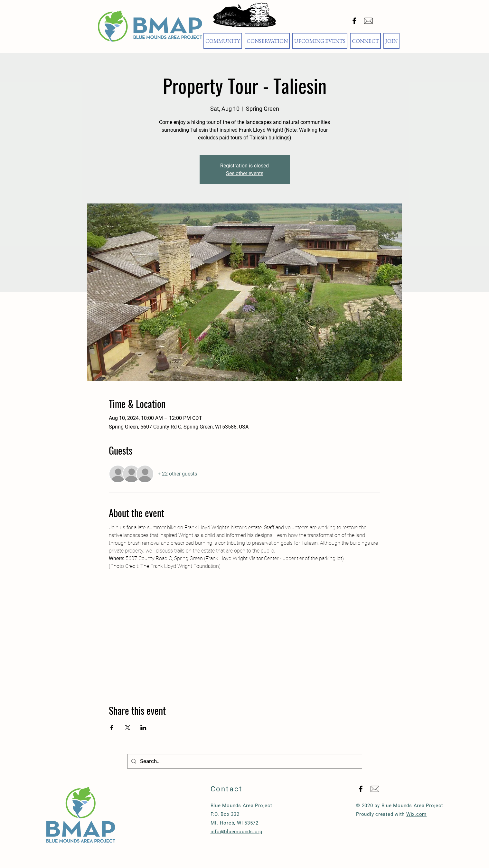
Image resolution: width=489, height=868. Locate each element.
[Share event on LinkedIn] (143, 728)
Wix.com (416, 814)
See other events (245, 173)
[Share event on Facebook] (112, 728)
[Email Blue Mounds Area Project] (368, 21)
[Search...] (244, 761)
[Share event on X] (128, 728)
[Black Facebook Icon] (354, 21)
